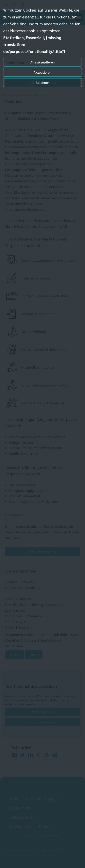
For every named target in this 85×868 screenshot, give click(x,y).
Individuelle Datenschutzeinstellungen (24, 95)
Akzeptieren (42, 72)
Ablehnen (43, 82)
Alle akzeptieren (42, 62)
